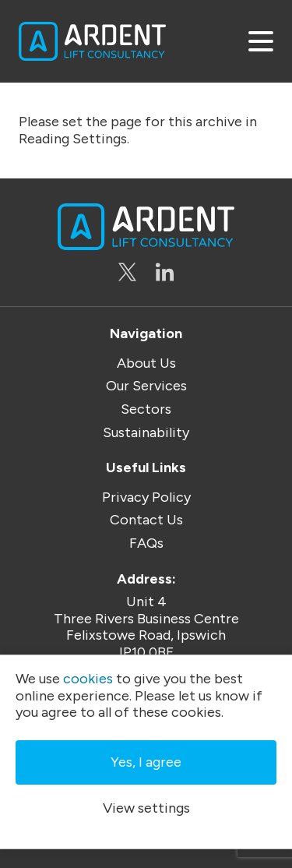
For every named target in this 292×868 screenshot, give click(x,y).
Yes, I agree (146, 762)
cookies (88, 679)
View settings (146, 808)
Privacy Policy (146, 498)
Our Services (146, 386)
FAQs (146, 543)
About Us (146, 363)
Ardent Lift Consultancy (92, 41)
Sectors (146, 409)
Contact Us (146, 520)
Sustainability (146, 433)
